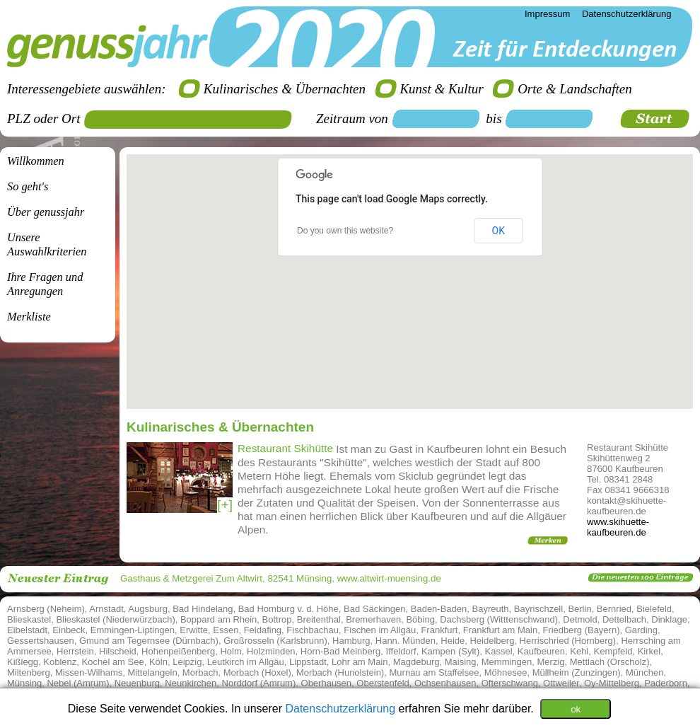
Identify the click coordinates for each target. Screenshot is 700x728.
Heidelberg (492, 641)
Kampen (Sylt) (450, 651)
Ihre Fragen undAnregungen (45, 284)
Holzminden (271, 651)
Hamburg (351, 641)
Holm (231, 651)
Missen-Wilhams (89, 672)
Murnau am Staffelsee (434, 672)
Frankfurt (439, 630)
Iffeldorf (401, 651)
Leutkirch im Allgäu (246, 662)
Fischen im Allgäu (380, 630)
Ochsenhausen (445, 683)
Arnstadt (106, 609)
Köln (158, 662)
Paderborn (666, 683)
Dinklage (669, 619)
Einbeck (69, 630)
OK (498, 231)
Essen (226, 630)
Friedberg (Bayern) (581, 630)
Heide (453, 641)
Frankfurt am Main (500, 630)
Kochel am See (113, 662)
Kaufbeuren (541, 651)
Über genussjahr (46, 212)
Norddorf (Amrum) (259, 683)
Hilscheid (118, 651)
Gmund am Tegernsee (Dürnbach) (149, 641)
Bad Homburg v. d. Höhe (288, 609)
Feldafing (263, 630)
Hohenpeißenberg (178, 651)
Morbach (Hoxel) (257, 672)
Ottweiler (561, 683)
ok (576, 709)
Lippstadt (308, 662)
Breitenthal (319, 619)
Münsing (24, 683)
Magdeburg (416, 662)
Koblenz (60, 662)
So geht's (28, 186)
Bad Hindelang (203, 609)
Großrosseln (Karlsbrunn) (275, 641)
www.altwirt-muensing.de (389, 578)
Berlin (579, 609)
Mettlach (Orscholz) (610, 662)
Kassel (499, 651)
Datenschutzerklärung (342, 708)
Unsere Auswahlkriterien (47, 244)
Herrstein (75, 651)
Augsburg (148, 609)
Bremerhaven (373, 619)
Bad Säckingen (374, 609)
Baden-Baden (439, 609)
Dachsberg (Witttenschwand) (499, 619)
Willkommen (36, 161)
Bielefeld (654, 609)
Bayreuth (491, 609)
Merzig (551, 662)
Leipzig (187, 662)
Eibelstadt (27, 630)
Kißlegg (23, 662)
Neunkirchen (191, 683)
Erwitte (194, 630)
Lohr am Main (360, 662)
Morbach (200, 672)
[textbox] (193, 120)
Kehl (579, 651)
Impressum (547, 14)
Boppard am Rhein (218, 619)
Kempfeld (613, 651)
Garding (641, 630)
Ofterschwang (510, 683)
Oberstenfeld (383, 683)
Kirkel (649, 651)
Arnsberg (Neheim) (46, 609)
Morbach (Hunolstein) (340, 672)
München (644, 672)
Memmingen (507, 662)
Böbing (420, 619)
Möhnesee (506, 672)
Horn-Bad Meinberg (340, 651)
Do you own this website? (345, 231)
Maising (461, 662)
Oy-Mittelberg (612, 683)
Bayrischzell (538, 609)
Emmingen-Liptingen (133, 630)
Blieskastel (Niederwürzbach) (115, 619)
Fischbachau (313, 630)
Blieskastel (29, 619)
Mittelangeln (153, 672)
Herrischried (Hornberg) (568, 641)
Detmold (580, 619)
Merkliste (29, 317)
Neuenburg (137, 683)
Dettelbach (624, 619)
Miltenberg (29, 672)
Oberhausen (327, 683)
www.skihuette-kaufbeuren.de (618, 527)
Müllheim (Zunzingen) (577, 672)
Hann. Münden (406, 641)
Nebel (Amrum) (78, 683)
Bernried (614, 609)
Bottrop (277, 619)
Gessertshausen (41, 641)
